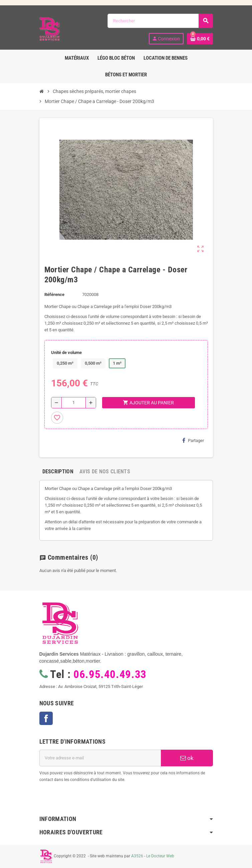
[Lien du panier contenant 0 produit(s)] (200, 39)
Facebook (46, 718)
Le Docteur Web (160, 856)
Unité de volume (66, 352)
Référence (54, 294)
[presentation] (93, 800)
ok (187, 758)
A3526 (137, 856)
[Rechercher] (160, 21)
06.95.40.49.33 (110, 674)
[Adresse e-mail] (100, 758)
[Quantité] (74, 403)
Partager (193, 440)
